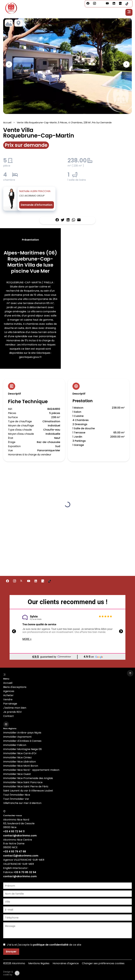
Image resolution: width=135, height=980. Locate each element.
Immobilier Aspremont (17, 737)
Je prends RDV (12, 712)
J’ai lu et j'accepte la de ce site (44, 945)
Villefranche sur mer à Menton (22, 803)
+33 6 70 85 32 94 (25, 872)
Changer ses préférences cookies (103, 963)
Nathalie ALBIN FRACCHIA (35, 191)
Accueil (7, 123)
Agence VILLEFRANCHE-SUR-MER (24, 860)
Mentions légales (39, 963)
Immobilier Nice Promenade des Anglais (28, 778)
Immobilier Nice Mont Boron (21, 766)
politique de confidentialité (51, 945)
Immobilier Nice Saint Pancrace (23, 782)
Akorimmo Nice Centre (18, 840)
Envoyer (11, 952)
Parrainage (10, 704)
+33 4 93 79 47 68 (15, 851)
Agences (9, 691)
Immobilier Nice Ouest (17, 774)
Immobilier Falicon (15, 745)
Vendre (8, 699)
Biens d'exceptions (15, 687)
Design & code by (8, 973)
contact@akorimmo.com (20, 836)
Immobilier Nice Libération (20, 762)
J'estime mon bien (15, 708)
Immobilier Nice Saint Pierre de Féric (26, 786)
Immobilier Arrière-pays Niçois (22, 733)
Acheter (8, 695)
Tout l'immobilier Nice (17, 795)
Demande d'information (37, 205)
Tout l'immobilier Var (16, 799)
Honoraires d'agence (66, 963)
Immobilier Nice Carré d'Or (20, 753)
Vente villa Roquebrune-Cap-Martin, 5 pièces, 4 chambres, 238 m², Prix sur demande (64, 123)
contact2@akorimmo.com (21, 856)
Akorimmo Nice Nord (16, 820)
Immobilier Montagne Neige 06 (22, 749)
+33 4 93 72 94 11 (14, 831)
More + (27, 639)
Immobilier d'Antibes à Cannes (22, 741)
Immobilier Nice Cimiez (17, 757)
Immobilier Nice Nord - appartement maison (31, 770)
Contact (8, 716)
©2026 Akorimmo (14, 963)
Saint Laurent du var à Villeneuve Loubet (28, 791)
